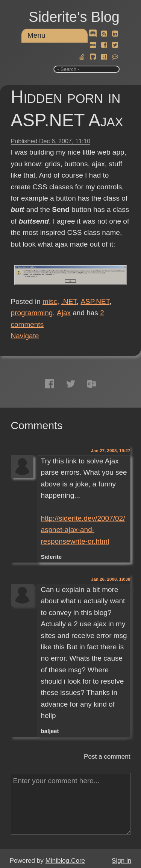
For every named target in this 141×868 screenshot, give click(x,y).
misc (50, 301)
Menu (36, 35)
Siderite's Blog (74, 17)
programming (32, 313)
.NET (69, 301)
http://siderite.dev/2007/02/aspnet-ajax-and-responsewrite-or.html (83, 530)
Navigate (25, 336)
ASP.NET (95, 301)
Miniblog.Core (65, 861)
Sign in (121, 861)
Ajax (64, 313)
